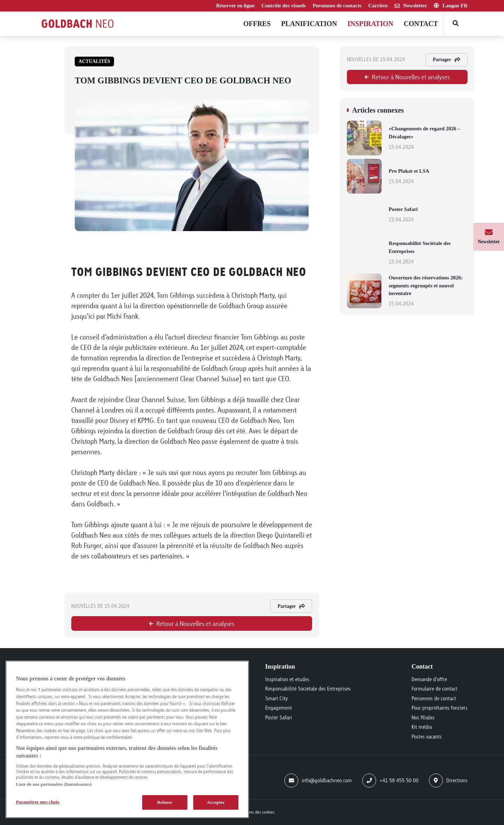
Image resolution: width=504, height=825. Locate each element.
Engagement (279, 708)
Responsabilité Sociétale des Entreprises (428, 253)
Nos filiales (423, 717)
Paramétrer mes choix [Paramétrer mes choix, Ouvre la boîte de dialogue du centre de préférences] (38, 802)
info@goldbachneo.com (318, 781)
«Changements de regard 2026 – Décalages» (428, 138)
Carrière (378, 6)
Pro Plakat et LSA (428, 177)
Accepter (216, 802)
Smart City (277, 698)
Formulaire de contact (434, 689)
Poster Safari (428, 215)
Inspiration (371, 24)
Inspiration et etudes (287, 679)
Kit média (422, 727)
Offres (257, 24)
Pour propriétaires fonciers (440, 708)
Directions (448, 781)
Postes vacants (427, 737)
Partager (291, 606)
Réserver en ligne (235, 6)
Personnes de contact (434, 698)
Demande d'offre (429, 679)
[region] (127, 739)
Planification (309, 24)
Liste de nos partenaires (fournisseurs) (54, 784)
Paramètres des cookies (255, 812)
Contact (421, 24)
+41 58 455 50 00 (390, 781)
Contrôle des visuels (284, 6)
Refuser (165, 802)
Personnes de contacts (337, 6)
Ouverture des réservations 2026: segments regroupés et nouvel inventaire (428, 291)
